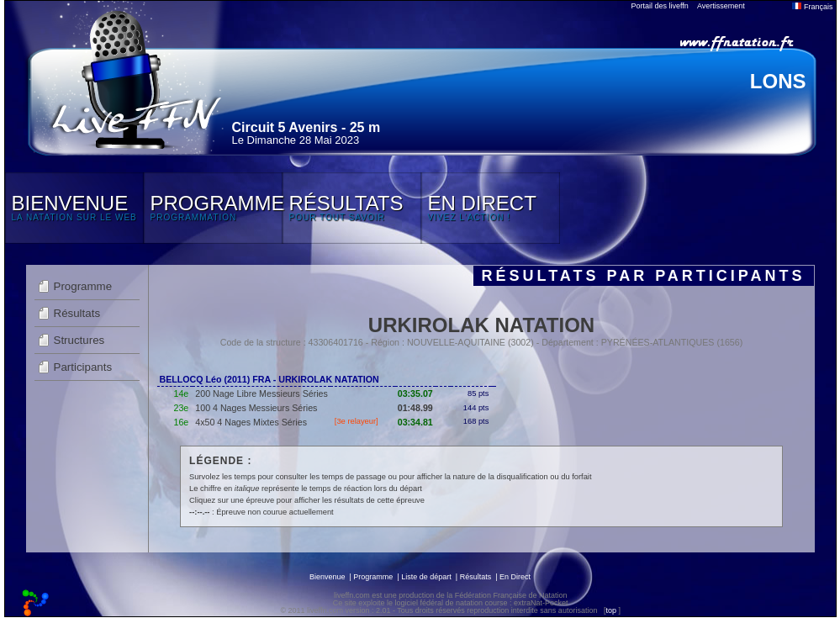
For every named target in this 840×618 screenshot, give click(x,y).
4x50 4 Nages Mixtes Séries (251, 422)
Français (812, 7)
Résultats (77, 313)
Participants (83, 367)
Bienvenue (328, 577)
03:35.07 (415, 394)
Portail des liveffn (660, 6)
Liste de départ (426, 577)
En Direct (515, 577)
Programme (83, 286)
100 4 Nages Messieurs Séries (256, 408)
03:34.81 (415, 422)
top (611, 610)
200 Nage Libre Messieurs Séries (262, 394)
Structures (79, 340)
